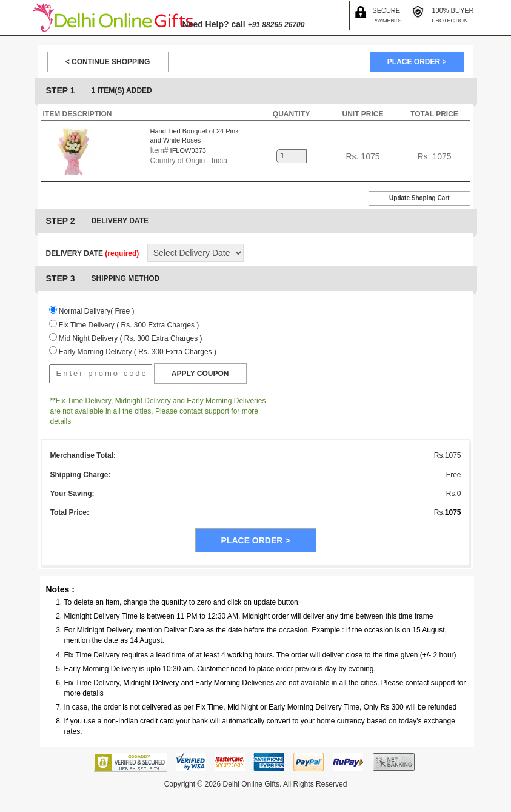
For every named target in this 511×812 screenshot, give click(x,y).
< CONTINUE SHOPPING (108, 62)
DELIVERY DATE (93, 253)
